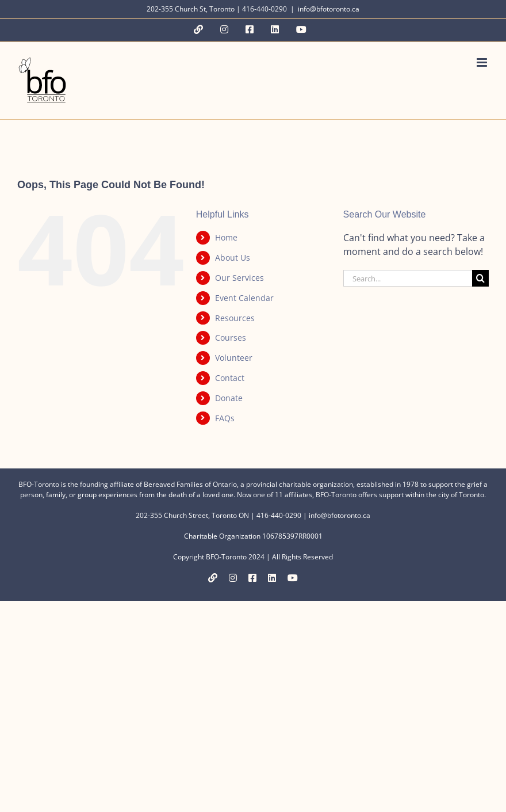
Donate (229, 398)
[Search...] (408, 278)
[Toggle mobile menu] (483, 62)
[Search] (480, 278)
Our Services (239, 278)
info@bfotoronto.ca (329, 9)
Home (226, 237)
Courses (231, 338)
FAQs (225, 418)
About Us (233, 258)
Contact (230, 378)
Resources (235, 318)
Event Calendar (244, 298)
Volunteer (234, 358)
